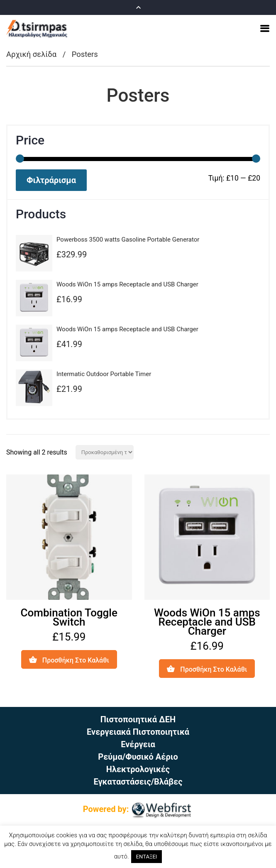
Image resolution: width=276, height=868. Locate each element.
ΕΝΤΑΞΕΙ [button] (147, 857)
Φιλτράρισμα (51, 180)
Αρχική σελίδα (31, 54)
